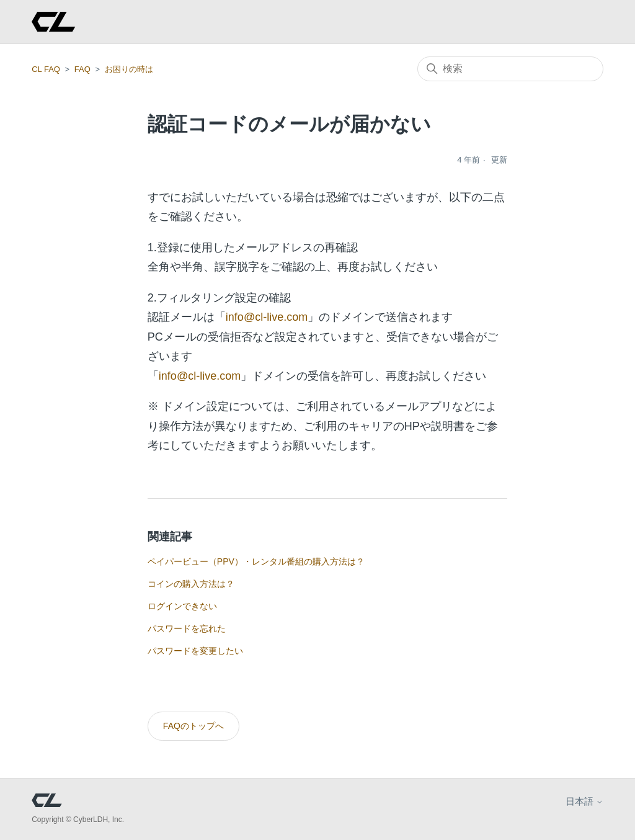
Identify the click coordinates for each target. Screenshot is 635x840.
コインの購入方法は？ (191, 584)
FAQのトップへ (193, 726)
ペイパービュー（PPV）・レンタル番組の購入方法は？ (256, 561)
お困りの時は (129, 69)
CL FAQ (46, 69)
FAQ (82, 69)
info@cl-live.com (267, 317)
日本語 (584, 801)
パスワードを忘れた (187, 628)
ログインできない (182, 606)
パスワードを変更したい (195, 651)
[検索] (510, 69)
